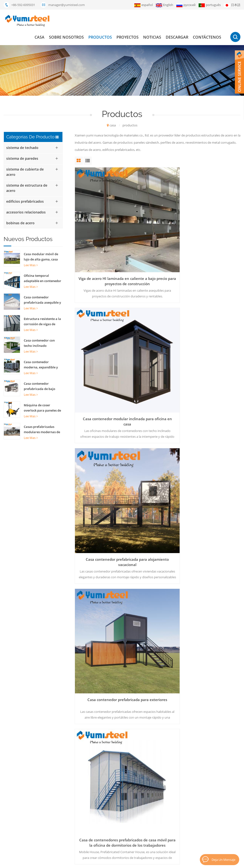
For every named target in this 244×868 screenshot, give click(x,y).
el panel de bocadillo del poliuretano (107, 796)
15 (182, 529)
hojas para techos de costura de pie (107, 828)
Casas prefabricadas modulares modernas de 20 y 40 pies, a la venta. (42, 430)
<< (104, 529)
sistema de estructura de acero (27, 188)
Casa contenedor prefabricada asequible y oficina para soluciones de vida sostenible (43, 300)
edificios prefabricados (25, 201)
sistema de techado (22, 148)
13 (153, 529)
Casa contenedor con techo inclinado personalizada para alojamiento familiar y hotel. (41, 343)
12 (140, 529)
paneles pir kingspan (96, 836)
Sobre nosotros (66, 37)
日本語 (232, 5)
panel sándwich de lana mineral (104, 787)
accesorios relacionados (26, 212)
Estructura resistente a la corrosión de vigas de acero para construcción (42, 322)
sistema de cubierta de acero (25, 172)
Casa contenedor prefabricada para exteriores (101, 315)
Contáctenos (207, 37)
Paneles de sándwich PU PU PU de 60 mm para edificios (214, 315)
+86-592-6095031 (23, 5)
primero (87, 529)
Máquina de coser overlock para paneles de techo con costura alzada (42, 408)
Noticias (152, 37)
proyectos (128, 37)
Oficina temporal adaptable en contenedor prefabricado (43, 278)
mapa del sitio (152, 828)
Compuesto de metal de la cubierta (107, 804)
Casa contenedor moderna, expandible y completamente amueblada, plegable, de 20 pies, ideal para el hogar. (42, 365)
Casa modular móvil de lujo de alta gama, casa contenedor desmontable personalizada (42, 257)
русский (186, 5)
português (210, 5)
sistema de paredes (22, 158)
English (165, 5)
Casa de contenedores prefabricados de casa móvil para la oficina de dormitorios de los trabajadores (158, 315)
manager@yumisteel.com (67, 5)
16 (195, 529)
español (143, 5)
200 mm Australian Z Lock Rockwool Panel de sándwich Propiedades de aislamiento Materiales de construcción (157, 402)
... (128, 529)
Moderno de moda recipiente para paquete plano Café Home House (214, 402)
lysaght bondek (93, 844)
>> (233, 529)
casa (40, 37)
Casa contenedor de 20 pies (101, 771)
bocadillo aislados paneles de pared (107, 820)
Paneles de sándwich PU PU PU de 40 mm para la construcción (101, 402)
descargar (177, 37)
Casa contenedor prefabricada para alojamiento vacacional (214, 228)
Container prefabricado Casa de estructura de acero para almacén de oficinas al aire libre (101, 490)
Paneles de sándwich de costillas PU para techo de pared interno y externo (214, 490)
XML (177, 862)
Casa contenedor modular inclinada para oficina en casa (158, 228)
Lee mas (31, 265)
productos (100, 37)
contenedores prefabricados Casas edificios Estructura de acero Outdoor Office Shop (158, 490)
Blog (187, 862)
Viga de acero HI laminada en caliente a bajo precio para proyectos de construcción (101, 228)
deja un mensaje (223, 859)
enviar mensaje (63, 710)
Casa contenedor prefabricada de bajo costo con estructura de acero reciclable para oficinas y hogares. (41, 386)
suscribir (213, 815)
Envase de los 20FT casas (99, 812)
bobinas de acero (20, 223)
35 (220, 529)
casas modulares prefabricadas (104, 779)
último (158, 539)
